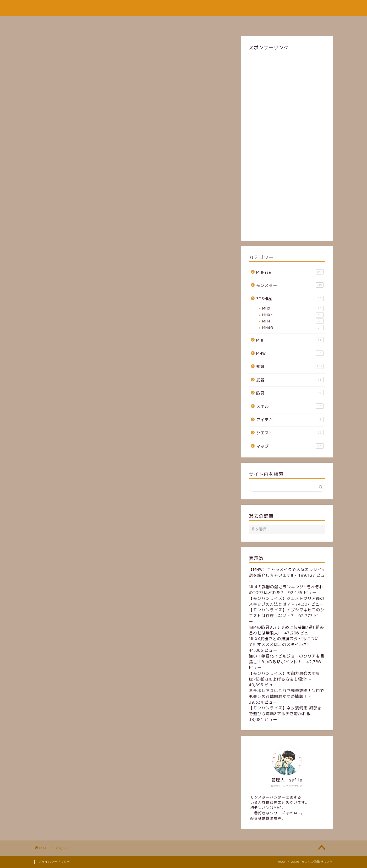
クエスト (290, 433)
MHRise (290, 272)
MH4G (293, 328)
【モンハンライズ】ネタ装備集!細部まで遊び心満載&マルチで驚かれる (285, 711)
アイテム (290, 420)
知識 (290, 366)
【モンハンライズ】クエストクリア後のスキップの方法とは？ (287, 601)
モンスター (290, 285)
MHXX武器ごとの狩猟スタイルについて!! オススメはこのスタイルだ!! (284, 642)
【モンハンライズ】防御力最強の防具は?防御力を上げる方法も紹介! (284, 676)
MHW (290, 353)
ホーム (139, 23)
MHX (293, 308)
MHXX (293, 315)
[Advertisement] (287, 145)
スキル (290, 406)
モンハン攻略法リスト (184, 8)
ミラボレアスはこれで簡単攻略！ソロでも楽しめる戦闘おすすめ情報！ (287, 694)
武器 (290, 380)
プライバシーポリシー (54, 862)
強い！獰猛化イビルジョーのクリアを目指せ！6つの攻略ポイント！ (287, 659)
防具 (290, 393)
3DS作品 (290, 299)
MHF (290, 340)
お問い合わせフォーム (214, 23)
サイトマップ (170, 23)
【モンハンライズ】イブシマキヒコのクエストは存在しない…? (287, 613)
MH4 (293, 321)
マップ (290, 446)
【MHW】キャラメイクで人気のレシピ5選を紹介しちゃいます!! (286, 572)
